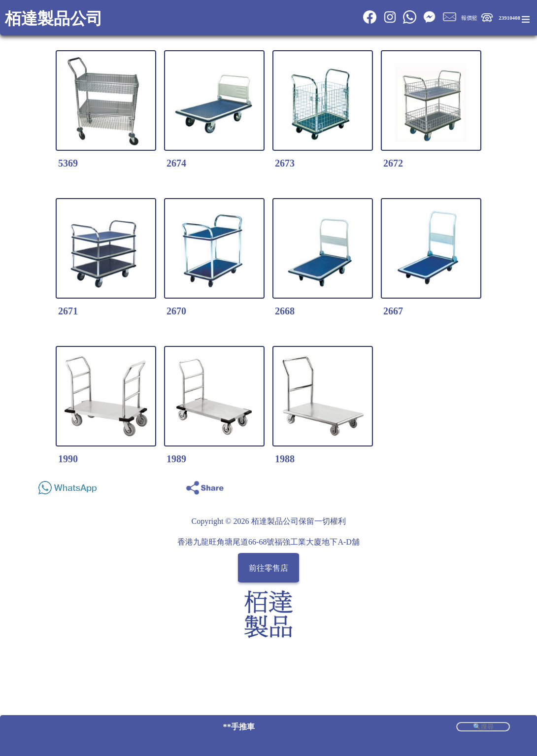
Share (500, 485)
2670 (176, 311)
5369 (68, 163)
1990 (68, 459)
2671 (68, 311)
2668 (285, 311)
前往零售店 (268, 568)
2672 (393, 163)
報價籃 (469, 18)
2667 (393, 311)
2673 (285, 163)
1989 (176, 459)
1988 (285, 459)
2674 (176, 163)
